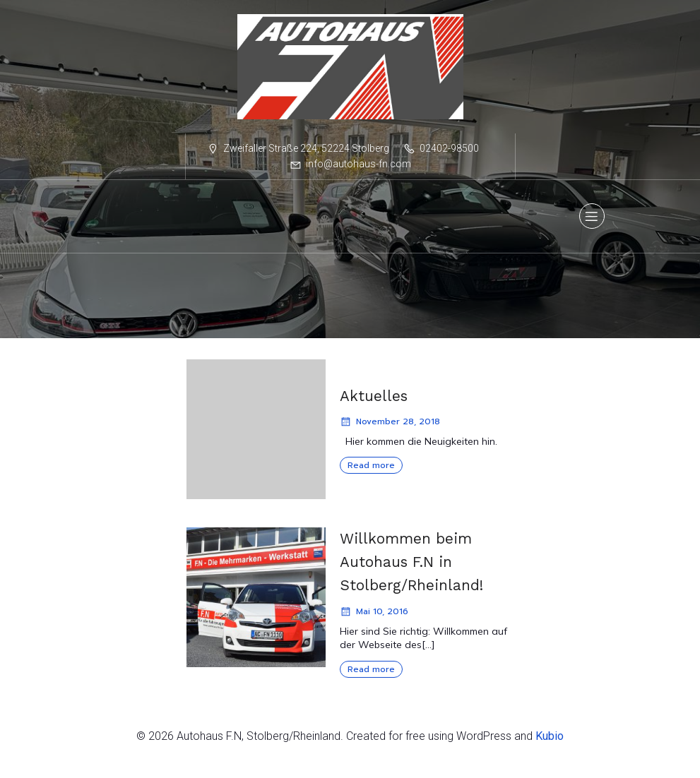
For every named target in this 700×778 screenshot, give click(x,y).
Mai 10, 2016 (374, 616)
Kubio (550, 741)
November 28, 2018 (390, 426)
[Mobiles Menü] (592, 219)
